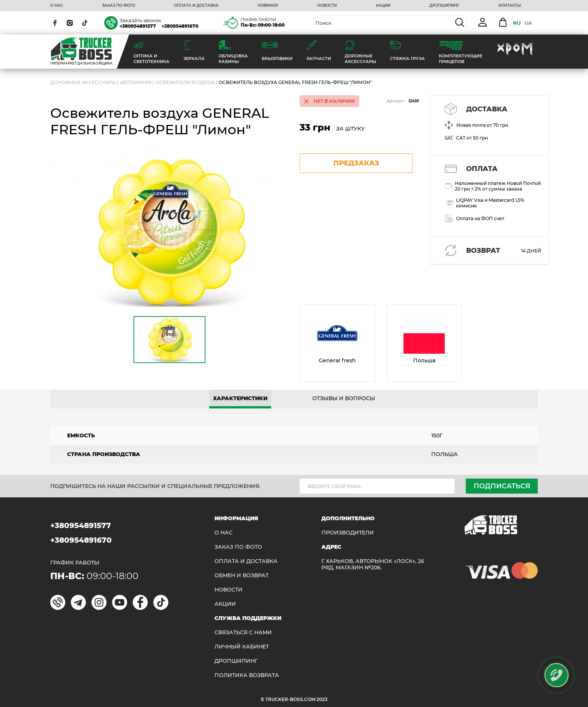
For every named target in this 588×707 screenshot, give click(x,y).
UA (528, 23)
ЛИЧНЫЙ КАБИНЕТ (242, 647)
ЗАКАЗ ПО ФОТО (118, 6)
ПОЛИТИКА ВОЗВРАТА (247, 675)
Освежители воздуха (185, 82)
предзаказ (356, 163)
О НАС (57, 6)
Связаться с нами (243, 633)
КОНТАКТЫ (510, 6)
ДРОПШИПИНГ (444, 6)
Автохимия (136, 82)
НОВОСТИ (327, 6)
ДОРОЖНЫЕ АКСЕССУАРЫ (83, 82)
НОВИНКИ (268, 6)
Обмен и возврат (241, 576)
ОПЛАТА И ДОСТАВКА (196, 6)
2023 (322, 699)
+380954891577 (138, 26)
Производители (348, 533)
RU (517, 23)
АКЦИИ (383, 6)
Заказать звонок (140, 20)
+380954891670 (180, 26)
